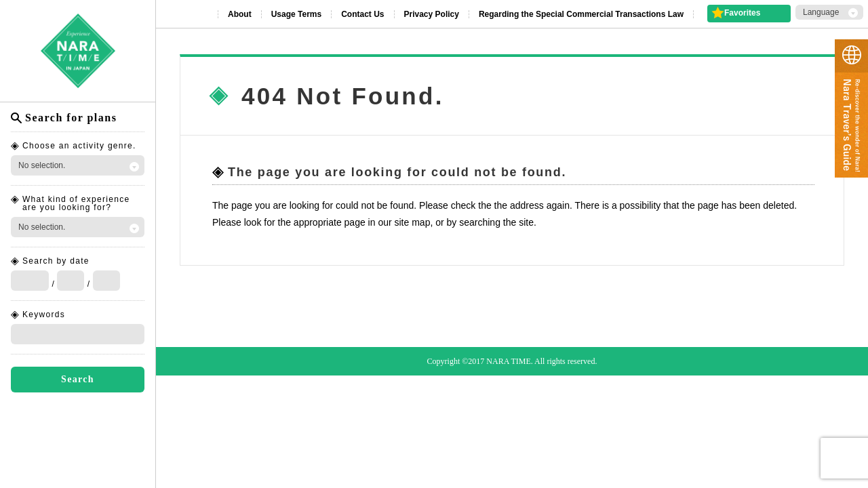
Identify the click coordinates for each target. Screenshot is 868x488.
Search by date (56, 261)
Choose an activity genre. (79, 146)
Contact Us (362, 14)
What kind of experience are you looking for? (76, 203)
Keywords (44, 314)
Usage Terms (296, 14)
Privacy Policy (432, 14)
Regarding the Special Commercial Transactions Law (581, 14)
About (240, 14)
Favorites (742, 13)
